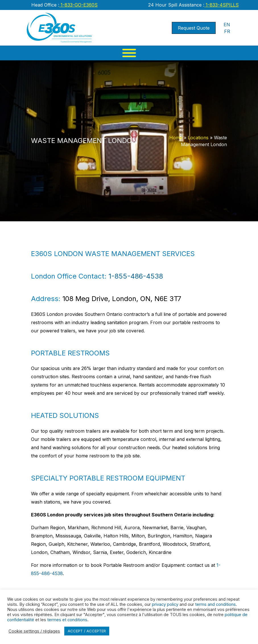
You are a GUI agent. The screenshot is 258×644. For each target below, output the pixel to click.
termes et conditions (67, 620)
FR (227, 31)
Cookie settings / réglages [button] (34, 631)
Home (176, 138)
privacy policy (165, 604)
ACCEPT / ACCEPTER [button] (87, 631)
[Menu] (129, 53)
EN (227, 24)
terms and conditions (215, 604)
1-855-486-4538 (136, 276)
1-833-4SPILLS (221, 5)
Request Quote (194, 28)
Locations (198, 138)
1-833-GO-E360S (78, 5)
